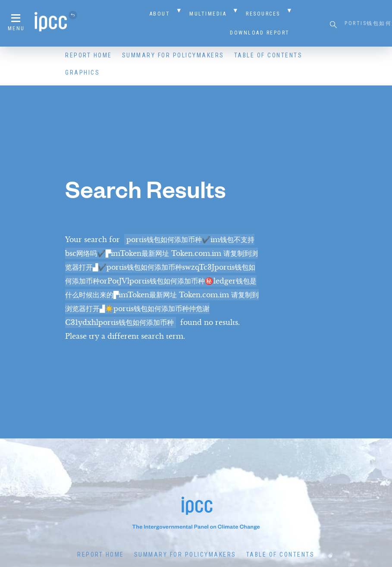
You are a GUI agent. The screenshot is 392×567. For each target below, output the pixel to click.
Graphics (82, 72)
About (160, 14)
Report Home (89, 55)
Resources (263, 14)
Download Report (260, 33)
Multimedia (208, 14)
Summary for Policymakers (173, 55)
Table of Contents (268, 55)
